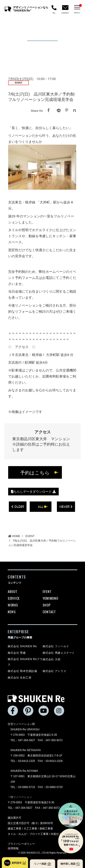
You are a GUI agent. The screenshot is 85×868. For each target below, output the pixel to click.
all (41, 507)
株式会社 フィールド (56, 646)
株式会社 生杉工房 (20, 678)
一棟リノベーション (20, 797)
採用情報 (13, 848)
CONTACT (49, 612)
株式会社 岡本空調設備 (22, 671)
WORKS (13, 605)
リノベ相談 (42, 864)
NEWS (12, 612)
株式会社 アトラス (55, 671)
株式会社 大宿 (52, 659)
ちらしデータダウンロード (33, 492)
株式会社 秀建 (17, 653)
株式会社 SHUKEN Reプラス (25, 662)
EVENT (47, 591)
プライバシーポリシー (21, 844)
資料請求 (15, 863)
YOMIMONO (50, 598)
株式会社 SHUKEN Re (22, 646)
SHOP (47, 605)
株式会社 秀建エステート (59, 653)
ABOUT (13, 591)
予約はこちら (35, 473)
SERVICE (14, 598)
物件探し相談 (70, 864)
